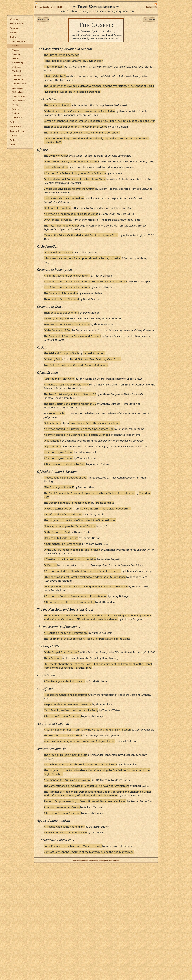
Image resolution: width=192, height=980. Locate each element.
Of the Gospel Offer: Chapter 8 (88, 731)
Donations (41, 28)
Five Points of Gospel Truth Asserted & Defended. (99, 95)
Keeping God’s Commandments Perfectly (94, 787)
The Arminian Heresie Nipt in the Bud (92, 844)
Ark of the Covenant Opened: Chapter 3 (93, 321)
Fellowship (44, 67)
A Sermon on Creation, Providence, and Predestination (102, 663)
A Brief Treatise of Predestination (90, 574)
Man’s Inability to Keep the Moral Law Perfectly (98, 792)
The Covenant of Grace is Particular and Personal (99, 373)
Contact (151, 7)
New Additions (43, 24)
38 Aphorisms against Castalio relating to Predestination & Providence (111, 644)
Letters (42, 109)
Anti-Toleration (46, 84)
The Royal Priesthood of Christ (88, 255)
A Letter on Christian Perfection (89, 798)
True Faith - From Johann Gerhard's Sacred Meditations (102, 402)
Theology (43, 50)
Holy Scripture (45, 42)
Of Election (77, 625)
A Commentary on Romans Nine (89, 604)
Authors (40, 122)
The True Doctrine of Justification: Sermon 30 (97, 445)
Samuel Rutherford (121, 391)
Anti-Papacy (44, 88)
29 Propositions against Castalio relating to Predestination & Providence (112, 654)
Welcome (41, 19)
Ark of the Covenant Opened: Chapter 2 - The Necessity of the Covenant (112, 311)
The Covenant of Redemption (88, 327)
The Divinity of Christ (83, 163)
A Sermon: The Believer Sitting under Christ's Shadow (102, 192)
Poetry (42, 105)
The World (44, 117)
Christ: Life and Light (83, 182)
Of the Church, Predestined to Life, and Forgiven (99, 609)
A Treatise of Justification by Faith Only (93, 426)
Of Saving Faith (79, 396)
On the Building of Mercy (85, 282)
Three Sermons (79, 740)
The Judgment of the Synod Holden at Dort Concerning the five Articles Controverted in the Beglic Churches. (112, 866)
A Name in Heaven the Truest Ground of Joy (96, 673)
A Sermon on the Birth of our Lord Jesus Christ (97, 236)
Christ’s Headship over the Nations (91, 217)
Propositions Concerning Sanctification (93, 777)
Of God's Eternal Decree (84, 565)
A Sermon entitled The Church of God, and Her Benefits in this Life (109, 634)
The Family (44, 71)
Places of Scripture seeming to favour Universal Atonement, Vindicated (112, 906)
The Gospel (44, 46)
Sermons (41, 33)
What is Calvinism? (81, 76)
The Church (44, 79)
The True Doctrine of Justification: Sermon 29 (97, 435)
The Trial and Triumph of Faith (88, 391)
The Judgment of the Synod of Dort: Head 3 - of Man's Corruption (108, 140)
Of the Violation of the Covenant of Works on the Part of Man (106, 115)
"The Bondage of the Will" (86, 543)
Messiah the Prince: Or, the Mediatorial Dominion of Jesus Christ (108, 265)
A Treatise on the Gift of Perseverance (92, 708)
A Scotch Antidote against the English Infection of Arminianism (107, 854)
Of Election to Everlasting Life (88, 598)
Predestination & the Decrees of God (92, 534)
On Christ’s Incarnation (84, 227)
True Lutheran (43, 131)
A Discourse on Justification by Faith (91, 520)
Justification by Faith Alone (86, 416)
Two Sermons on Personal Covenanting (93, 358)
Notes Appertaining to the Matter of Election (96, 586)
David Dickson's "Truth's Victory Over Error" (122, 396)
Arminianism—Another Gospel (88, 915)
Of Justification (79, 464)
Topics (39, 37)
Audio (39, 140)
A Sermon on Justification (85, 508)
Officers (40, 136)
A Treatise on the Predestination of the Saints (97, 619)
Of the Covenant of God (84, 364)
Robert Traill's (83, 454)
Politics (42, 113)
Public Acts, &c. (46, 96)
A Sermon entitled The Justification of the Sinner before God (105, 470)
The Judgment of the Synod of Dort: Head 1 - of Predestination (107, 580)
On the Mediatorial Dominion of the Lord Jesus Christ (101, 198)
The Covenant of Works (84, 109)
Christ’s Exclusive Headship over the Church (96, 207)
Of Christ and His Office (84, 246)
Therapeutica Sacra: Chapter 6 (88, 346)
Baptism (43, 58)
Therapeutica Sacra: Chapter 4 (88, 333)
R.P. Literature (46, 101)
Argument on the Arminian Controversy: (94, 873)
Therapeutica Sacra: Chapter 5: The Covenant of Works (102, 134)
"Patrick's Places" (80, 67)
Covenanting (45, 63)
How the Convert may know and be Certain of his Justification (106, 827)
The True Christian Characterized (90, 821)
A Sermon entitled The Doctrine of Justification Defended (104, 480)
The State (43, 75)
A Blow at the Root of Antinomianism (92, 941)
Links (39, 145)
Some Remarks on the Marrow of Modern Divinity (99, 954)
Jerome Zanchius (131, 559)
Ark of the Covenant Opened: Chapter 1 (93, 305)
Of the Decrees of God (83, 592)
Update (46, 7)
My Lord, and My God (83, 352)
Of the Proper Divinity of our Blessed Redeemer (98, 173)
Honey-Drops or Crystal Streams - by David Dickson (100, 61)
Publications (42, 126)
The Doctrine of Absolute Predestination (94, 559)
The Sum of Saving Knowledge (88, 55)
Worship (43, 54)
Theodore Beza (100, 553)
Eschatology (44, 92)
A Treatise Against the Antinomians (91, 763)
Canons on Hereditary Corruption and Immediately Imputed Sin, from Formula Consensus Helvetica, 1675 (111, 148)
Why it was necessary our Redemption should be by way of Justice (109, 288)
